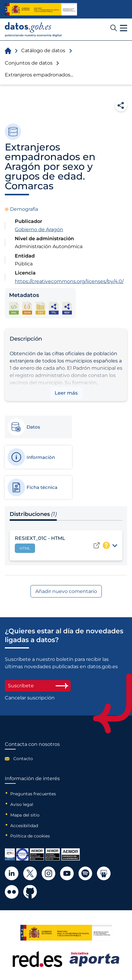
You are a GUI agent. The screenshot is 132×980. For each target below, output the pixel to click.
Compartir (121, 105)
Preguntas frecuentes (33, 794)
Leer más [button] (66, 393)
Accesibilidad (24, 826)
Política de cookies (30, 836)
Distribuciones (33, 514)
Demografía (24, 209)
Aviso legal (22, 804)
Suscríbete (38, 686)
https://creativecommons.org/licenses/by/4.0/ (69, 281)
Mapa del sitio (25, 815)
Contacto (23, 759)
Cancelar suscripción (30, 698)
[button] (124, 28)
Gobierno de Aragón (39, 229)
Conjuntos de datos (29, 63)
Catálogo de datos (43, 51)
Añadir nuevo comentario (66, 591)
